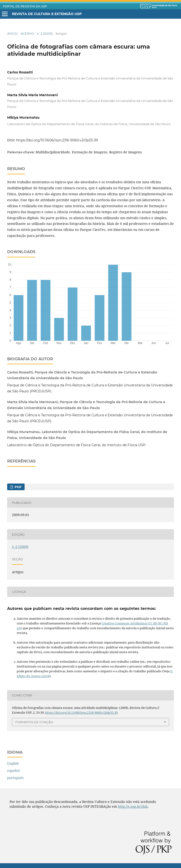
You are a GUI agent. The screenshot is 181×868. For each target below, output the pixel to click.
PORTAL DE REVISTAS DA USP (25, 6)
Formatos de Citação (34, 722)
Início (12, 33)
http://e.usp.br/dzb (133, 806)
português (15, 778)
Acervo (27, 33)
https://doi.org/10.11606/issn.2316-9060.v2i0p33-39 (57, 140)
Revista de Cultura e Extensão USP (47, 14)
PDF (18, 487)
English (13, 763)
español (13, 771)
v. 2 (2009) (45, 33)
